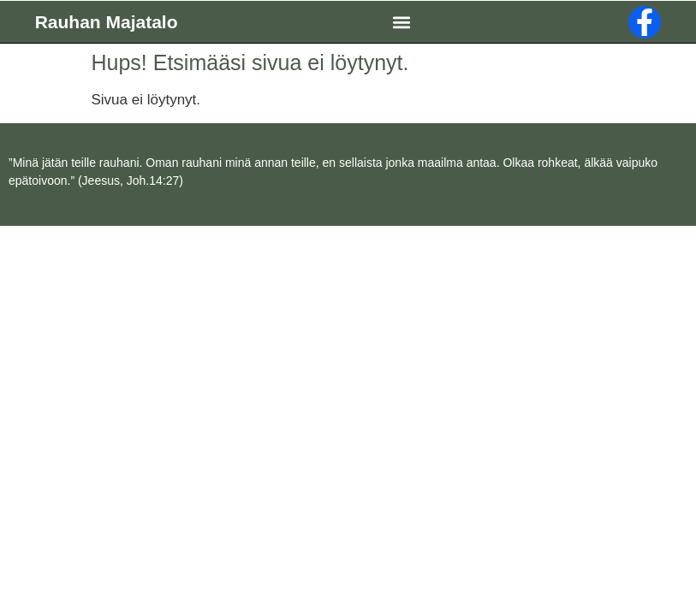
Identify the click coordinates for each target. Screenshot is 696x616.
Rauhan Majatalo (107, 22)
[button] (401, 22)
